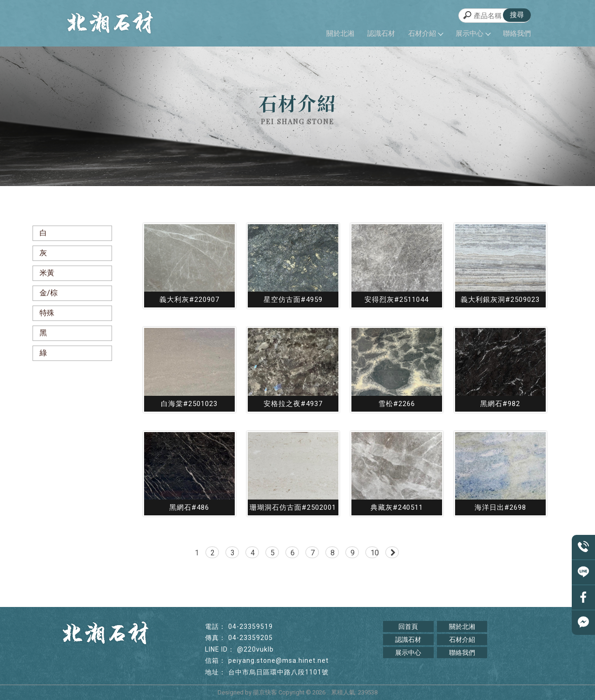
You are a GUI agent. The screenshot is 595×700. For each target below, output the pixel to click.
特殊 (47, 313)
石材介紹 (425, 33)
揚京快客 (265, 692)
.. (328, 692)
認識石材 (381, 33)
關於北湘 (340, 33)
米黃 (47, 273)
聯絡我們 (517, 33)
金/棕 (49, 293)
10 (375, 553)
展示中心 (473, 33)
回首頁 (408, 627)
